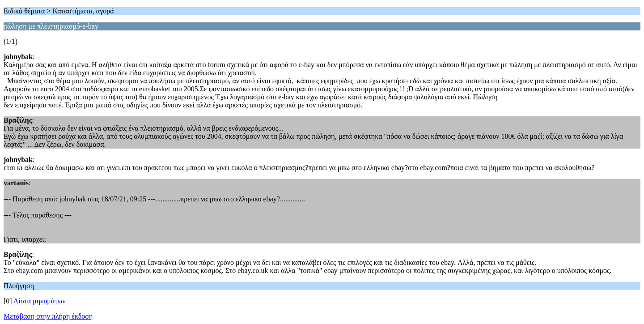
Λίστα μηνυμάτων (40, 301)
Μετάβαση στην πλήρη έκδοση (48, 316)
